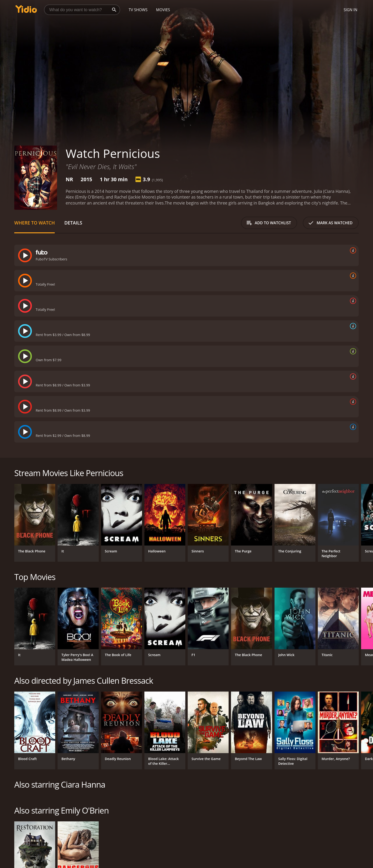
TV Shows (138, 10)
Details (73, 223)
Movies (163, 10)
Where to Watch (34, 223)
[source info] (352, 250)
